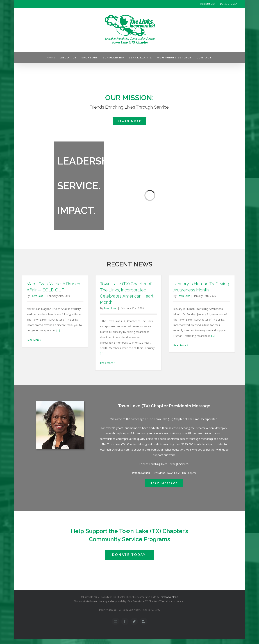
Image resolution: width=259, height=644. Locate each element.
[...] (58, 330)
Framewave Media (169, 597)
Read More (33, 340)
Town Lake (37, 296)
